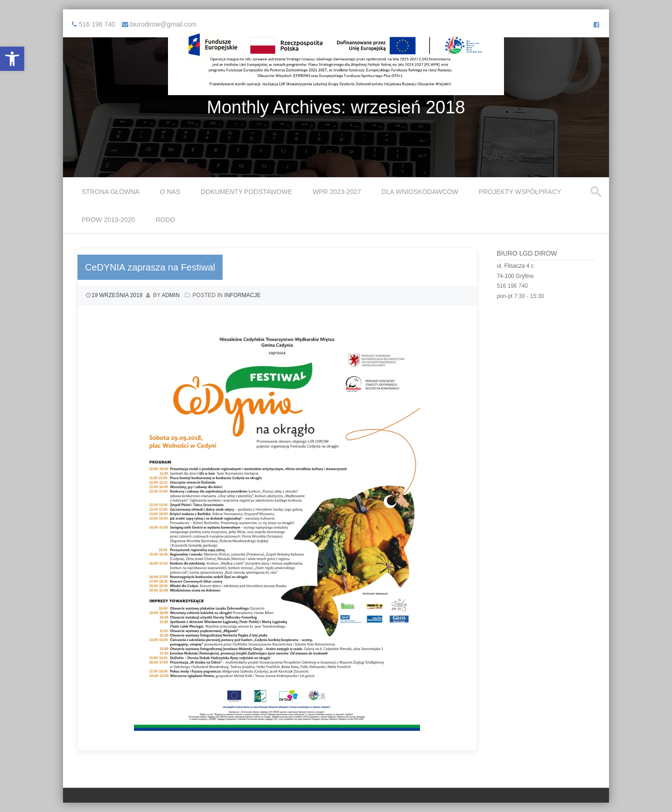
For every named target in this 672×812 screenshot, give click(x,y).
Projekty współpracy (520, 192)
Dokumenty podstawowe (246, 192)
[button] (12, 59)
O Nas (170, 192)
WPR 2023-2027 (337, 192)
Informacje (243, 295)
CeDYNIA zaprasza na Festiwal (150, 267)
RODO (165, 220)
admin (171, 295)
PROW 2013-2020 (108, 220)
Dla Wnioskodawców (420, 192)
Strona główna (111, 192)
